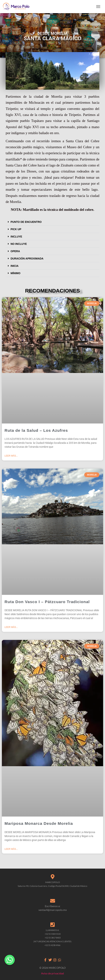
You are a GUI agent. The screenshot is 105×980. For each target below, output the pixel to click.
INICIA (15, 266)
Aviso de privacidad (52, 973)
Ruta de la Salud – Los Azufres (36, 430)
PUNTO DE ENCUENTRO (26, 222)
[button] (52, 222)
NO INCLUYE (19, 244)
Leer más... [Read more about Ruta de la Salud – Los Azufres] (11, 456)
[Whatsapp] (10, 960)
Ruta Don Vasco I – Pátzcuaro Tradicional (47, 602)
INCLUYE (16, 237)
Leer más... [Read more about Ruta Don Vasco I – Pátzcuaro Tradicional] (11, 627)
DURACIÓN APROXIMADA (27, 259)
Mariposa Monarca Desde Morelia (39, 823)
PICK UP (16, 229)
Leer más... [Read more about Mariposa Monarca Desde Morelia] (11, 849)
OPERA (15, 251)
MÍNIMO (15, 273)
